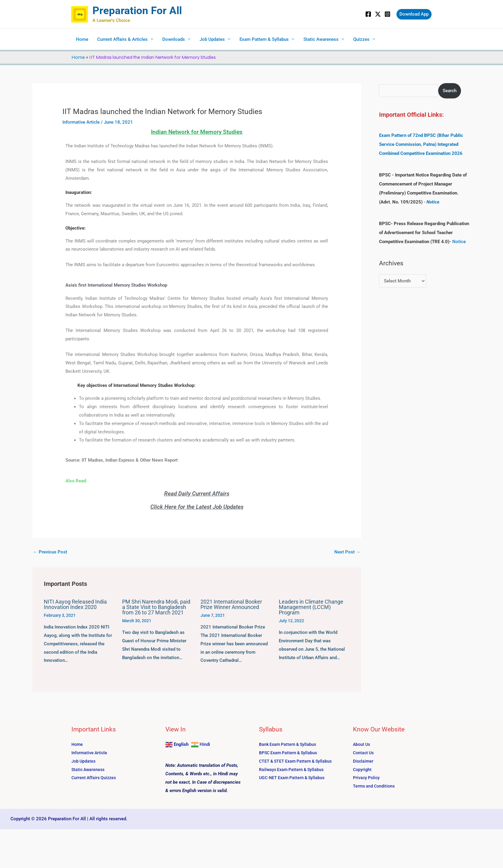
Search (450, 91)
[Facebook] (368, 14)
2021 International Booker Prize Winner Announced (231, 604)
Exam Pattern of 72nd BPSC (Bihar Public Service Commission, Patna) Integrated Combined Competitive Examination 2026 (421, 144)
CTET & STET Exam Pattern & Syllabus (298, 761)
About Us (362, 744)
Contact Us (364, 753)
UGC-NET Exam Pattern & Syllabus (294, 778)
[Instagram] (387, 14)
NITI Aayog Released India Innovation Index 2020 (75, 604)
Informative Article (81, 122)
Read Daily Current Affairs (197, 494)
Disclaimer (364, 761)
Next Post (347, 552)
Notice (433, 202)
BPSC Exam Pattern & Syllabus (290, 753)
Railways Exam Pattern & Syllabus (293, 770)
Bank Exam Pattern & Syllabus (289, 744)
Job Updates (212, 39)
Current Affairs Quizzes (95, 778)
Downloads (174, 39)
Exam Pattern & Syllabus (264, 39)
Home (82, 39)
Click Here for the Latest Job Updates (197, 507)
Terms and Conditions (375, 786)
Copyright (363, 770)
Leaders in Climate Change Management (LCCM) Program (311, 607)
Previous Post (50, 552)
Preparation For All (137, 11)
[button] (414, 14)
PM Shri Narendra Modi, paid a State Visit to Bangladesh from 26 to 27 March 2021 (156, 607)
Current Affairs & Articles (122, 39)
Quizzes (361, 39)
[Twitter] (378, 14)
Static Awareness (321, 39)
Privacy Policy (367, 778)
